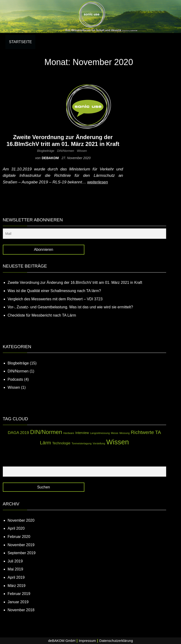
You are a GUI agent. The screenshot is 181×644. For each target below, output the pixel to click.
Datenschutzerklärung (116, 641)
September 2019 (21, 553)
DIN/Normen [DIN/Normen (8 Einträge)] (46, 432)
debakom (51, 158)
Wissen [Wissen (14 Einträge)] (118, 442)
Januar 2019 (18, 602)
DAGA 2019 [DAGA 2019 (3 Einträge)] (18, 433)
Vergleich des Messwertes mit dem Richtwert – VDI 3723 (55, 299)
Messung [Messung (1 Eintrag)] (125, 433)
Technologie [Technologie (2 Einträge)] (61, 443)
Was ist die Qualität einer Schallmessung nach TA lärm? (54, 291)
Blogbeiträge (46, 151)
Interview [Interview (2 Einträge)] (82, 433)
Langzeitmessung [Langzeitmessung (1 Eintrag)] (100, 433)
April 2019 (16, 577)
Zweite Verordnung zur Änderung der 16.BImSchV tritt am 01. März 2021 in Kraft (63, 140)
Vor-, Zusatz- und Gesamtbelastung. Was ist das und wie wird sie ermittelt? (70, 307)
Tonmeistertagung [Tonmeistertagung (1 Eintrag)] (82, 443)
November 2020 (21, 520)
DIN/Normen (66, 151)
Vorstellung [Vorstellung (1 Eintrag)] (99, 443)
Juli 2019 (15, 561)
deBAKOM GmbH (62, 641)
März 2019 (16, 586)
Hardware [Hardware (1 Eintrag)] (69, 433)
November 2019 (21, 545)
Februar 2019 (19, 594)
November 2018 (21, 610)
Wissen (82, 151)
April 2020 (16, 528)
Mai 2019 (15, 569)
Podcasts (15, 379)
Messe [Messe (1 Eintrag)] (115, 433)
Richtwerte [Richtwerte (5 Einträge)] (142, 432)
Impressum (87, 641)
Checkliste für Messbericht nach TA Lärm (42, 315)
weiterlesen (98, 182)
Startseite (20, 42)
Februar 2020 (19, 537)
